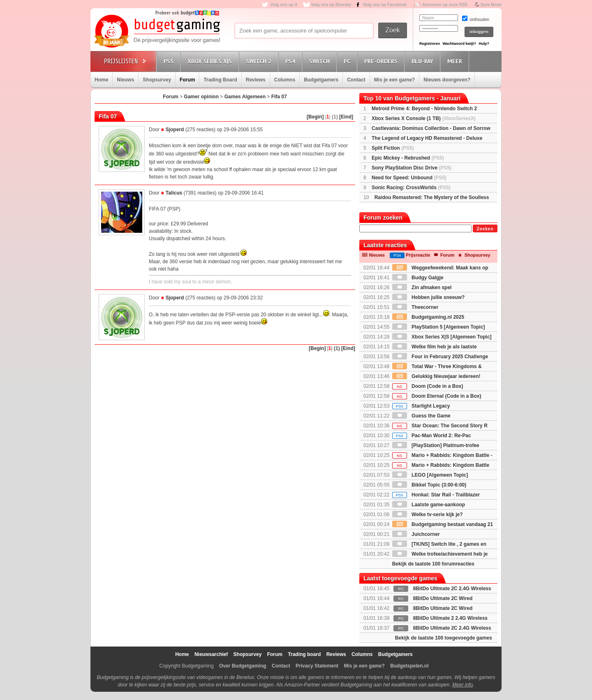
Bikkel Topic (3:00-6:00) (429, 485)
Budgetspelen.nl (409, 666)
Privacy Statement (317, 666)
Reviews (256, 80)
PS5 (170, 61)
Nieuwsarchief (211, 654)
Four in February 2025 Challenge (440, 357)
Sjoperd (175, 130)
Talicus (174, 193)
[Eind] (346, 117)
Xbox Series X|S (211, 61)
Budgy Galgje (418, 278)
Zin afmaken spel (422, 287)
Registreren (430, 44)
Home (101, 80)
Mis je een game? (394, 80)
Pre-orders (382, 61)
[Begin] (315, 117)
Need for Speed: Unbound (409, 178)
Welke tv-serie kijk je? (428, 515)
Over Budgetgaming (243, 666)
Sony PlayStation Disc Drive (412, 168)
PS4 (291, 61)
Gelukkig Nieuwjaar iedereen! (436, 376)
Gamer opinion (201, 97)
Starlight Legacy (421, 406)
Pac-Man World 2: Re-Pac (432, 436)
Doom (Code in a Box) (428, 386)
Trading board (304, 654)
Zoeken (485, 229)
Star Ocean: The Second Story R (440, 426)
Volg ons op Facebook (385, 5)
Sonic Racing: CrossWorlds (411, 188)
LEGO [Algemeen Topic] (430, 475)
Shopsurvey (157, 80)
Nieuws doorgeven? (447, 80)
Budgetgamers (321, 80)
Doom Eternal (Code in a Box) (437, 396)
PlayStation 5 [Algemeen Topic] (439, 327)
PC (348, 61)
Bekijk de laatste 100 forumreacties (433, 564)
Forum (187, 80)
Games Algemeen (245, 97)
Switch (321, 61)
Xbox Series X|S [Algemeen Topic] (442, 337)
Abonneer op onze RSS (445, 5)
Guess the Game (421, 416)
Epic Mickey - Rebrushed (408, 158)
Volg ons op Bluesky (331, 5)
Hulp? (484, 44)
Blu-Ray (424, 61)
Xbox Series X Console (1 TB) (424, 118)
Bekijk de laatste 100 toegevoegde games (444, 638)
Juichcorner (416, 534)
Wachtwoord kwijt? (459, 44)
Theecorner (415, 307)
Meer (456, 61)
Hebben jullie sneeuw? (429, 297)
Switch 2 (260, 61)
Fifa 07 (279, 97)
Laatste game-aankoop (429, 505)
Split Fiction (393, 148)
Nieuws (125, 80)
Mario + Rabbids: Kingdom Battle (441, 465)
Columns (285, 80)
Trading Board (220, 80)
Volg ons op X (284, 5)
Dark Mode (491, 5)
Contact (356, 80)
